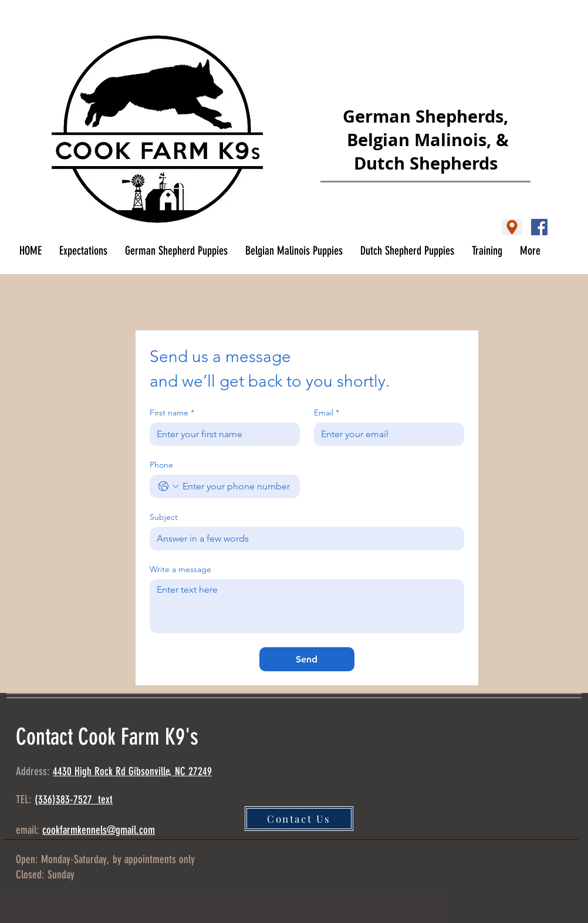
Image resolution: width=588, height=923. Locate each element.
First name (172, 413)
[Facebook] (539, 227)
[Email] (386, 434)
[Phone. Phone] (236, 486)
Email (327, 413)
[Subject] (303, 539)
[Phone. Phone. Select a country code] (168, 486)
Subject (164, 517)
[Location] (512, 227)
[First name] (221, 434)
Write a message (180, 569)
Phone (161, 465)
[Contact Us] (299, 819)
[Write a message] (307, 606)
